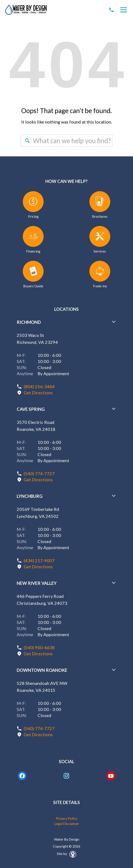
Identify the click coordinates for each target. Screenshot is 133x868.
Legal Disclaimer (67, 824)
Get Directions (38, 393)
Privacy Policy (67, 818)
